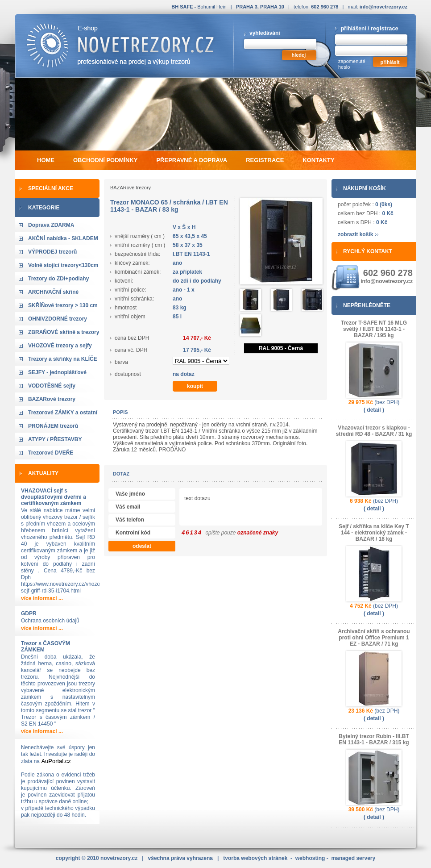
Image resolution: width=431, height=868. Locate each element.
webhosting (310, 858)
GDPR (29, 613)
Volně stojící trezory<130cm (63, 265)
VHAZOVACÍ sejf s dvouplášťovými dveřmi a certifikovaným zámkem (54, 497)
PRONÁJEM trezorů (53, 426)
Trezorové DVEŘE (51, 453)
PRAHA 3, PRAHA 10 (260, 7)
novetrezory (119, 858)
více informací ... (42, 598)
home (46, 160)
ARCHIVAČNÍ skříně (53, 292)
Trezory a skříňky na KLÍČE (63, 359)
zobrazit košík (355, 234)
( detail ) (374, 410)
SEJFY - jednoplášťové (57, 372)
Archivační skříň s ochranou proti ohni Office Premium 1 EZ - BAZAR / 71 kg (374, 638)
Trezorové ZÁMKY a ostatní (63, 413)
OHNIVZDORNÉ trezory (58, 319)
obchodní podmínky (105, 160)
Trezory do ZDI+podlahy (58, 279)
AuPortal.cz (56, 761)
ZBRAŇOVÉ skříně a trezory (64, 332)
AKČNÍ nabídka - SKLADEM (63, 238)
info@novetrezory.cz (383, 7)
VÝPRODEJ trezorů (52, 252)
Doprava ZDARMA (51, 225)
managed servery (353, 858)
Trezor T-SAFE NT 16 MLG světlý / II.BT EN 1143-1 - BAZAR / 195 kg (374, 329)
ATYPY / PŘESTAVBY (55, 439)
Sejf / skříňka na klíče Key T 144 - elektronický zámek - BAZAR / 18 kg (374, 533)
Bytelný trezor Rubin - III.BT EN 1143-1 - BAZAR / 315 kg (374, 739)
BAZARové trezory (52, 399)
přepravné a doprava (192, 160)
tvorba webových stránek (255, 858)
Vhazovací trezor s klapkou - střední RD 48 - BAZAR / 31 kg (374, 431)
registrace (385, 28)
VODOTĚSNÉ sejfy (52, 386)
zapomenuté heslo (352, 64)
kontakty (318, 160)
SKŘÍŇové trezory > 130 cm (63, 305)
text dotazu (285, 508)
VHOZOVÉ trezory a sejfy (60, 346)
